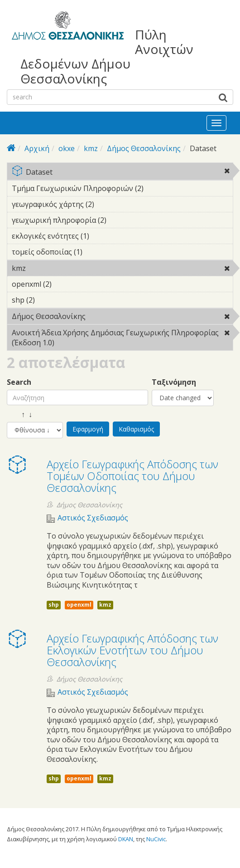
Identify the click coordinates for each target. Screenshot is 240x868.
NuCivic (156, 839)
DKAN (126, 839)
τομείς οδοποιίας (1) (96, 252)
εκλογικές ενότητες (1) (103, 236)
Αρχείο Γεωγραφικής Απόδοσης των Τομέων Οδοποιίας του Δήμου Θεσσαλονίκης (132, 476)
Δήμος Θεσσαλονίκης (144, 148)
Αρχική (37, 148)
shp (54, 605)
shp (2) (49, 300)
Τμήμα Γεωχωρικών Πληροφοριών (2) (122, 190)
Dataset (122, 173)
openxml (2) (66, 284)
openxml (79, 605)
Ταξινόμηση (174, 382)
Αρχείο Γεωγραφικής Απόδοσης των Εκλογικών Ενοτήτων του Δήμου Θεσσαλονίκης (132, 650)
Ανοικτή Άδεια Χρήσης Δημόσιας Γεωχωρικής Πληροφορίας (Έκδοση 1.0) (122, 339)
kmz (91, 148)
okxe (67, 148)
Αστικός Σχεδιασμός (93, 518)
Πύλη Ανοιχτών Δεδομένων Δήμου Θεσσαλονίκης (107, 56)
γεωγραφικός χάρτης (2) (108, 204)
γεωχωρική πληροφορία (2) (120, 220)
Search (19, 382)
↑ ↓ (19, 414)
